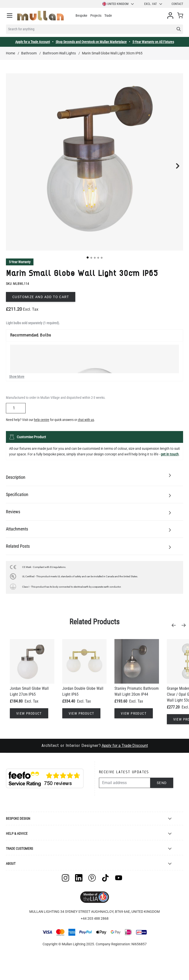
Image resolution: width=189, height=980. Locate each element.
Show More (17, 377)
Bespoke (81, 16)
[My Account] (170, 16)
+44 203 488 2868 (95, 918)
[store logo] (40, 16)
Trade (108, 16)
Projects (96, 16)
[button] (88, 257)
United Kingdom (118, 4)
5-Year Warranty (20, 262)
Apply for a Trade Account (33, 42)
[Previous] (175, 625)
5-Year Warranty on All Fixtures (153, 42)
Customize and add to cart (41, 297)
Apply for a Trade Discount (125, 746)
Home (10, 53)
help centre (42, 420)
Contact (177, 4)
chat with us (86, 420)
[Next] (185, 625)
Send (162, 783)
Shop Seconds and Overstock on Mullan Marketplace (91, 42)
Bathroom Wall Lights (59, 53)
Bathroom (29, 53)
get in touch (170, 454)
